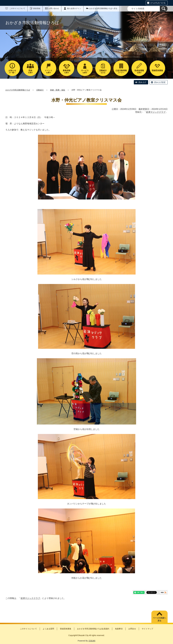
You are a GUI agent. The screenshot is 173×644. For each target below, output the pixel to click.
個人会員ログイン (74, 8)
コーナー (121, 71)
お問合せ (132, 629)
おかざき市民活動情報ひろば (18, 90)
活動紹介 (40, 90)
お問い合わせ (54, 8)
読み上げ (142, 82)
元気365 (92, 641)
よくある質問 (48, 629)
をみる (103, 71)
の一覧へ (12, 71)
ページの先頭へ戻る (159, 619)
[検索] (164, 9)
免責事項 (119, 629)
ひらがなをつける (158, 3)
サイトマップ (147, 629)
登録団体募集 (66, 629)
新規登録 (37, 8)
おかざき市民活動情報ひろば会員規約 (93, 629)
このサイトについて (17, 8)
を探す (30, 71)
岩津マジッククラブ (156, 112)
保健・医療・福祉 (58, 90)
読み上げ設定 (160, 82)
